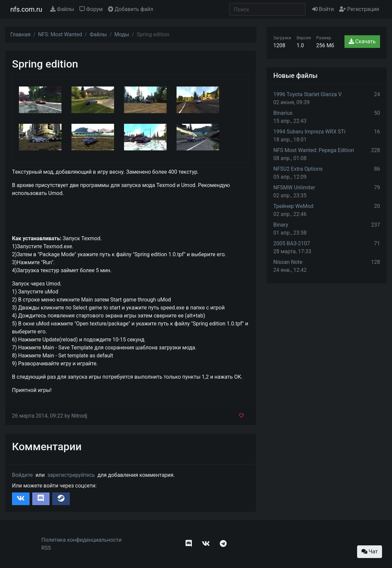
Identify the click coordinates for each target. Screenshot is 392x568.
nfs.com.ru (26, 9)
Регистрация (359, 9)
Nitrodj (79, 416)
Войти (323, 9)
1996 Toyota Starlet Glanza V (307, 94)
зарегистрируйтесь (71, 475)
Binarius (283, 113)
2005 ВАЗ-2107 (292, 243)
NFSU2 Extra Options (298, 169)
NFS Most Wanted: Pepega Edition (314, 150)
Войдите (22, 475)
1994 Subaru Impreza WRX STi (309, 132)
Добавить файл (131, 9)
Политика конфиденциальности (82, 540)
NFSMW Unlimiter (294, 188)
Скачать (362, 41)
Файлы (62, 9)
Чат (370, 552)
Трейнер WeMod (293, 206)
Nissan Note (288, 262)
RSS (46, 548)
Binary (281, 225)
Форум (91, 9)
